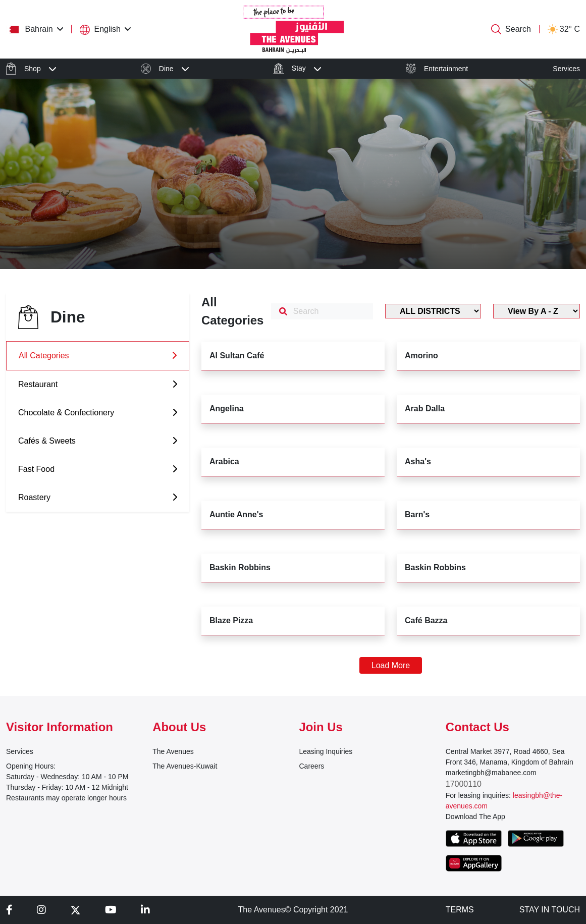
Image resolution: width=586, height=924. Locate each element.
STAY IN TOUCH (550, 910)
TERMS (460, 910)
